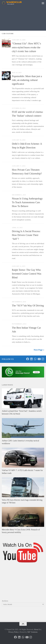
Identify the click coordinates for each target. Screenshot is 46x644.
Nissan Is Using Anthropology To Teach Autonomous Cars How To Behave (27, 202)
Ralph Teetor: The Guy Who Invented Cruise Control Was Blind (27, 274)
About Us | (38, 629)
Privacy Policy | (14, 632)
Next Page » (39, 350)
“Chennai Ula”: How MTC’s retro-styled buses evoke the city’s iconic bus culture (26, 47)
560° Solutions (32, 632)
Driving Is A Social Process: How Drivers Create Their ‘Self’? (26, 235)
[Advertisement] (23, 18)
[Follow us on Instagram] (43, 359)
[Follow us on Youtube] (39, 359)
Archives (5, 601)
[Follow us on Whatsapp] (35, 359)
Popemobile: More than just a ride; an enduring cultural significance (27, 80)
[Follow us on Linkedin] (31, 359)
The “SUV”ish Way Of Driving (28, 306)
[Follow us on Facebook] (28, 359)
